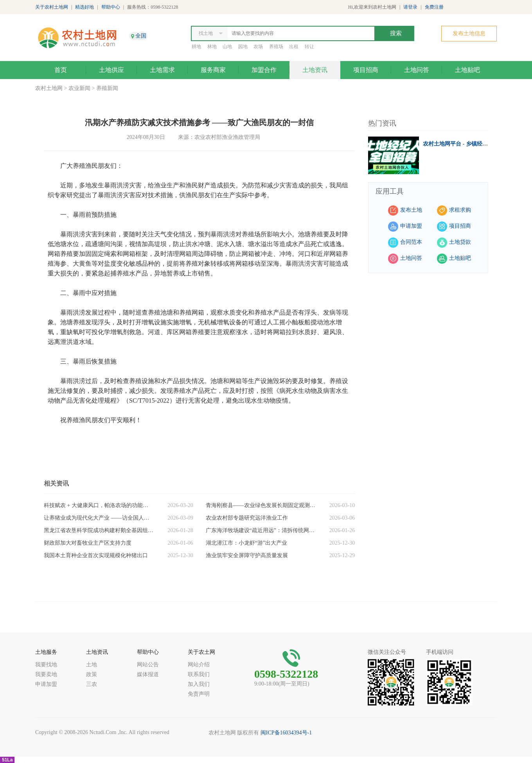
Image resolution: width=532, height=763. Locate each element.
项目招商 (366, 70)
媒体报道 (148, 674)
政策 (92, 674)
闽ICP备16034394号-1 (286, 733)
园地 (243, 47)
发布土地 (411, 210)
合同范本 (411, 242)
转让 (309, 47)
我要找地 (46, 665)
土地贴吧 (467, 70)
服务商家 (213, 70)
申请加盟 (411, 226)
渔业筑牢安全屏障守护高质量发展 (247, 555)
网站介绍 (199, 665)
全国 (141, 36)
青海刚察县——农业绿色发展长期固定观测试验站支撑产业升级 (261, 505)
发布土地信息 (469, 33)
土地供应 (111, 70)
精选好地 (84, 7)
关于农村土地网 (52, 7)
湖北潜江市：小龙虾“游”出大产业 (246, 543)
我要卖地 (46, 674)
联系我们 (199, 674)
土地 (92, 665)
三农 (92, 684)
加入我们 (199, 684)
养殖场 (276, 47)
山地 (227, 47)
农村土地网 (49, 88)
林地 (212, 47)
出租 (294, 47)
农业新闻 (79, 88)
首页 (61, 70)
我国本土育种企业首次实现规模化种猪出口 (96, 555)
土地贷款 (460, 242)
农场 (258, 47)
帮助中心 (111, 7)
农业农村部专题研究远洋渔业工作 (247, 518)
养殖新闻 (107, 88)
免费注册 (434, 7)
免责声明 (199, 694)
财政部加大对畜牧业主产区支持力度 (88, 543)
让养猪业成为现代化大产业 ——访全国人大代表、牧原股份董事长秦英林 (99, 518)
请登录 (410, 7)
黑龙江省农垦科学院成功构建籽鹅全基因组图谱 (99, 530)
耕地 (196, 47)
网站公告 (148, 665)
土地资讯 (315, 70)
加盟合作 (264, 70)
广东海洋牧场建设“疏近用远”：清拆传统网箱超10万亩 (261, 530)
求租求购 (460, 210)
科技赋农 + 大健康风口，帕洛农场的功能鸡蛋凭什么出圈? (99, 505)
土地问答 (417, 70)
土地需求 (162, 70)
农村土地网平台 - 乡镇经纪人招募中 (466, 144)
